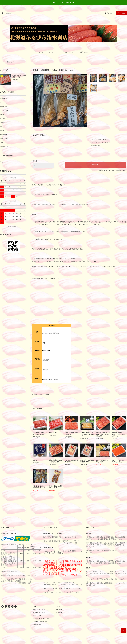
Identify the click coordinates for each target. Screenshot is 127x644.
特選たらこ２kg (53, 432)
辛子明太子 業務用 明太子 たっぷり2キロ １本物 (40, 433)
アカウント (110, 13)
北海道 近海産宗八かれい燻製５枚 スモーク (40, 487)
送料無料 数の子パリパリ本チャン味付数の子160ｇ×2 (87, 434)
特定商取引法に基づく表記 (117, 171)
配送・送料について (39, 613)
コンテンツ (69, 52)
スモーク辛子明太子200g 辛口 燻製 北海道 (87, 461)
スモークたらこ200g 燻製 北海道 (71, 461)
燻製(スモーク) (11, 62)
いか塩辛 (36, 460)
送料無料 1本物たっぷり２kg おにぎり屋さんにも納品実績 (103, 434)
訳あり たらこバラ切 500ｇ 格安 (103, 461)
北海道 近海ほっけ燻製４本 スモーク (55, 487)
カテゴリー (54, 52)
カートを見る (58, 609)
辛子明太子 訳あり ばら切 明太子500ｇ (71, 433)
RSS (34, 625)
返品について (104, 171)
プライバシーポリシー (40, 622)
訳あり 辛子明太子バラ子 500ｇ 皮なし (118, 461)
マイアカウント (59, 607)
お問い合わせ (84, 52)
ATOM (39, 625)
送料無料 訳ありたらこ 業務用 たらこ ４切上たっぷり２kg (119, 434)
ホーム (41, 52)
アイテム (121, 13)
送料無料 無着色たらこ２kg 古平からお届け (19, 76)
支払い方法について (39, 609)
